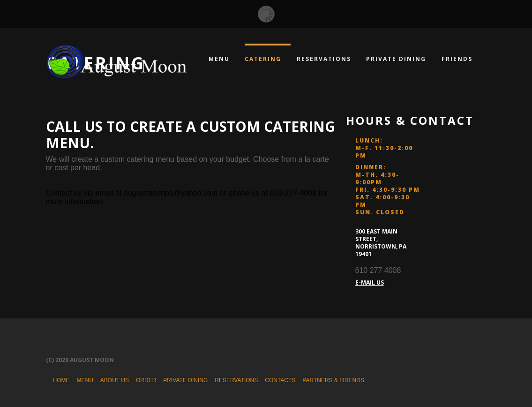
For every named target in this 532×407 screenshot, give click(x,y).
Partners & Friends (333, 380)
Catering (263, 59)
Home (61, 380)
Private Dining (396, 59)
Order (146, 380)
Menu (219, 59)
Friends (457, 59)
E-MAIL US (370, 283)
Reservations (324, 59)
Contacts (280, 380)
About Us (115, 380)
